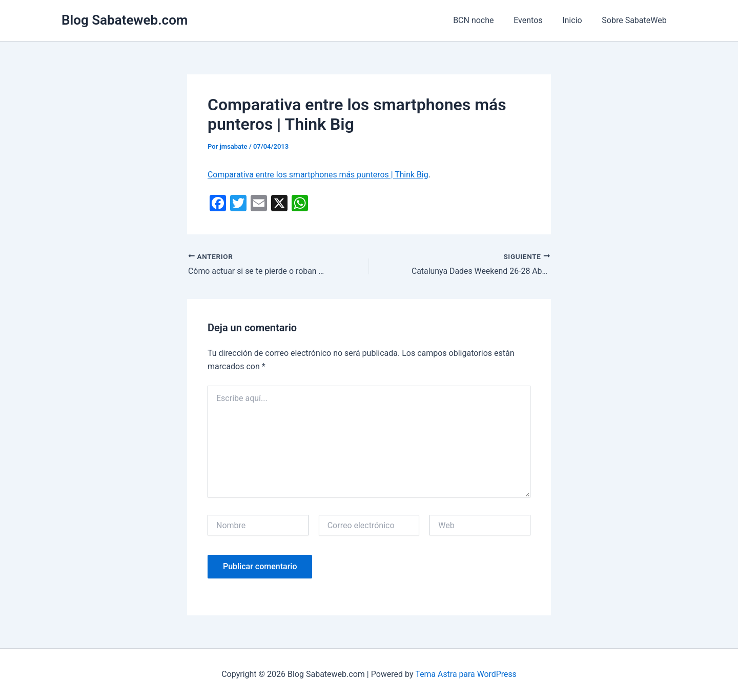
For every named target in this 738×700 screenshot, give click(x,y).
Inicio (577, 20)
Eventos (537, 20)
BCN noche (485, 20)
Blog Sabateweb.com (125, 20)
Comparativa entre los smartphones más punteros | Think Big (319, 175)
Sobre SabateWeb (636, 20)
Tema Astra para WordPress (466, 674)
